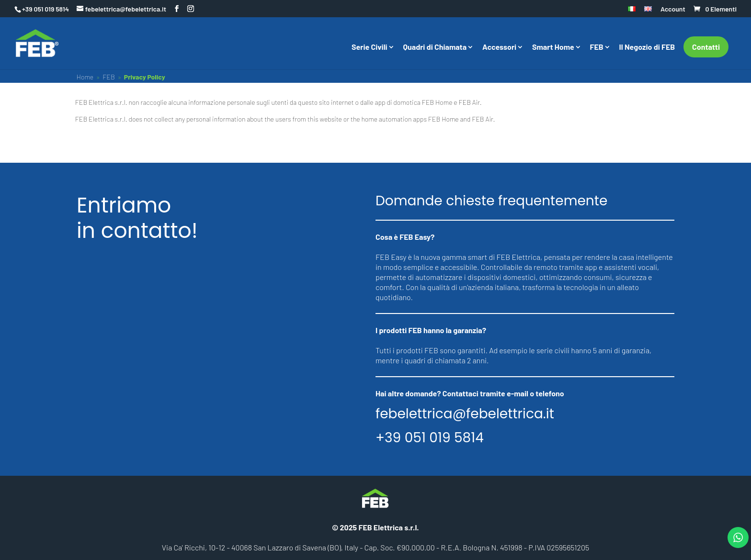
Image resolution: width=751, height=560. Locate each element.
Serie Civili (370, 47)
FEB (597, 47)
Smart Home (553, 47)
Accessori (499, 47)
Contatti (706, 47)
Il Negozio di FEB (647, 47)
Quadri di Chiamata (435, 47)
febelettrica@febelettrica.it (465, 414)
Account (673, 9)
